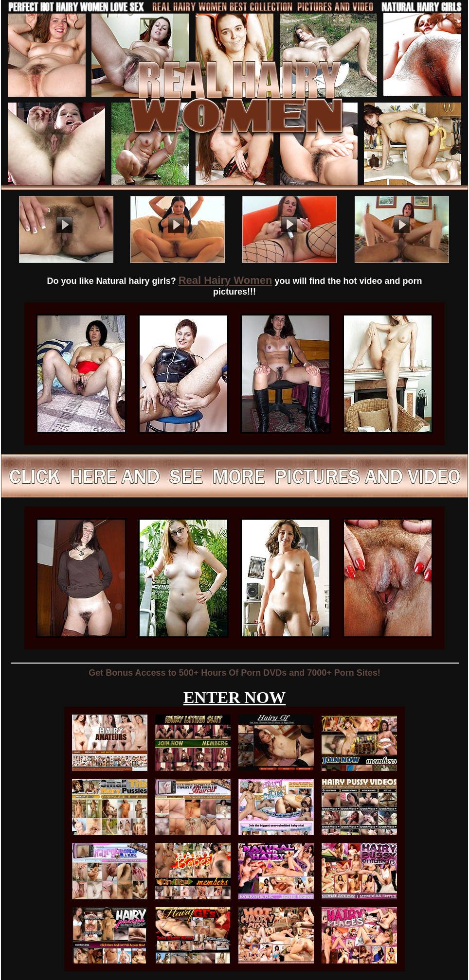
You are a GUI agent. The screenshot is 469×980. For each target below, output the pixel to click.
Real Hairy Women (225, 280)
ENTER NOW (235, 697)
